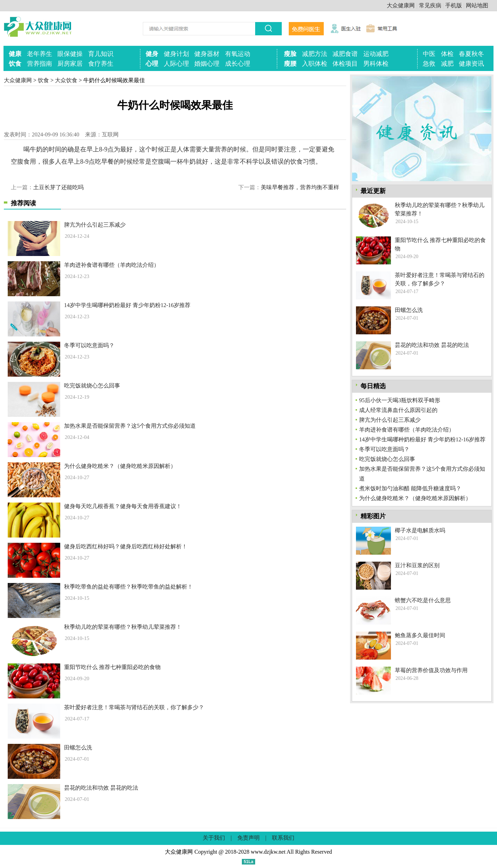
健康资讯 (471, 64)
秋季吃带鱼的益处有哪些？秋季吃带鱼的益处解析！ (128, 587)
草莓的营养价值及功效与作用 (431, 670)
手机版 (454, 5)
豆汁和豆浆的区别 (417, 565)
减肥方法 (315, 54)
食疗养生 (101, 64)
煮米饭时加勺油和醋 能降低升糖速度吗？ (410, 488)
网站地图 (477, 5)
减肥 (447, 64)
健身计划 (176, 54)
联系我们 (283, 838)
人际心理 (176, 64)
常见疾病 (430, 5)
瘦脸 (290, 54)
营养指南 (40, 64)
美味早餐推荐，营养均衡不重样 (300, 187)
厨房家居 (70, 64)
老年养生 (40, 54)
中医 (429, 54)
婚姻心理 (207, 64)
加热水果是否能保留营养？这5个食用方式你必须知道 (130, 426)
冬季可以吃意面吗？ (89, 345)
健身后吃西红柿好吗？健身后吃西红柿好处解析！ (126, 546)
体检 (447, 54)
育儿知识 (101, 54)
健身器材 (207, 54)
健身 (152, 54)
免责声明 (248, 838)
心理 (152, 64)
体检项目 (345, 64)
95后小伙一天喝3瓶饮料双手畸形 (400, 400)
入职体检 (315, 64)
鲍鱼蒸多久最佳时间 (420, 635)
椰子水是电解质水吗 (420, 530)
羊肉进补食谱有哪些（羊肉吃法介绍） (112, 265)
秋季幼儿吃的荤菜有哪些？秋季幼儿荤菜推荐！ (123, 627)
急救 (429, 64)
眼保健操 (70, 54)
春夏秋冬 (471, 54)
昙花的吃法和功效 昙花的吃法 (101, 788)
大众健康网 (401, 5)
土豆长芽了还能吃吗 (58, 187)
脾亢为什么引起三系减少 (95, 225)
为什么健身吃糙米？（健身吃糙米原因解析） (120, 466)
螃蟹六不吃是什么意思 (423, 600)
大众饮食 (66, 80)
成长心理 (238, 64)
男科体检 (376, 64)
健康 (15, 54)
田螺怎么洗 (78, 748)
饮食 (15, 64)
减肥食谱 (345, 54)
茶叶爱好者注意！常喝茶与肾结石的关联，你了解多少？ (134, 707)
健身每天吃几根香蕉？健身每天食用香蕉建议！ (123, 506)
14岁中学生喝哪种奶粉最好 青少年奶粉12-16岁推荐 (127, 305)
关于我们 (214, 838)
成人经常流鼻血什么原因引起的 (398, 410)
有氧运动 (238, 54)
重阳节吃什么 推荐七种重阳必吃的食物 (112, 667)
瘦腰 (290, 64)
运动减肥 (376, 54)
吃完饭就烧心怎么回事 (92, 386)
